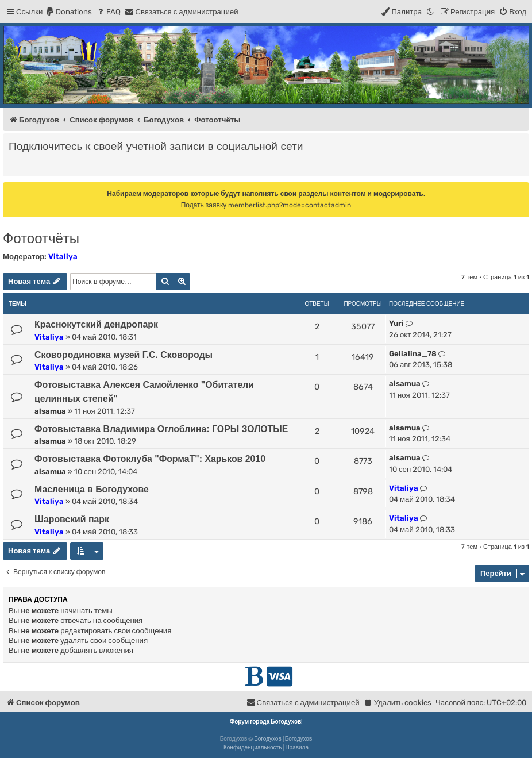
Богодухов (268, 739)
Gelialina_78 (413, 354)
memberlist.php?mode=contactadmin (290, 205)
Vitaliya (63, 257)
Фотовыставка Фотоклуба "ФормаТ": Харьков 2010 (150, 459)
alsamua (50, 411)
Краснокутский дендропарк (96, 324)
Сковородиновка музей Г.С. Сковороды (124, 355)
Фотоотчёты (41, 238)
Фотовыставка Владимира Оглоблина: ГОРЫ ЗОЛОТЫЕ (161, 429)
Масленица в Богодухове (92, 489)
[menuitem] (69, 12)
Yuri (396, 323)
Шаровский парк (72, 519)
